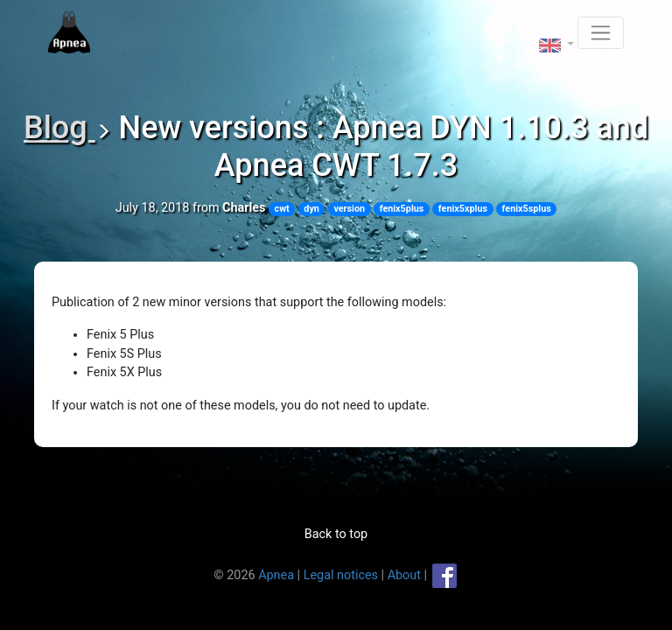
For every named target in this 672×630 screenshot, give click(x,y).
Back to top (336, 534)
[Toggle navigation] (601, 33)
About (404, 574)
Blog (59, 128)
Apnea (276, 574)
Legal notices (341, 574)
